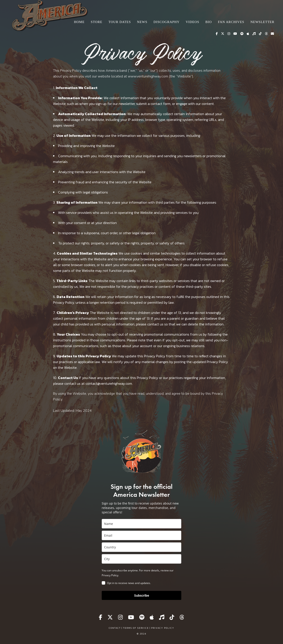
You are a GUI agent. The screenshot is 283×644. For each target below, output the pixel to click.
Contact (115, 628)
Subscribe (142, 595)
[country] (141, 547)
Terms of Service (136, 628)
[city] (141, 559)
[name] (141, 524)
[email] (141, 535)
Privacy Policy (163, 628)
